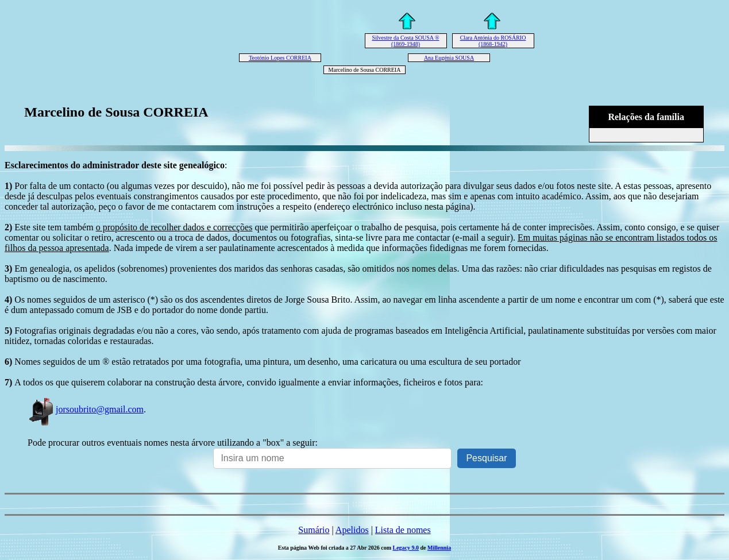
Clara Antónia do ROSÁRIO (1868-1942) (493, 41)
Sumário (314, 530)
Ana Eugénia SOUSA (449, 58)
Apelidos (352, 530)
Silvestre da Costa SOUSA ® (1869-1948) (405, 41)
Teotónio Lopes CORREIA (280, 58)
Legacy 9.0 (406, 548)
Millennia (439, 548)
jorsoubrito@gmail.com (86, 409)
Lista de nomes (403, 530)
